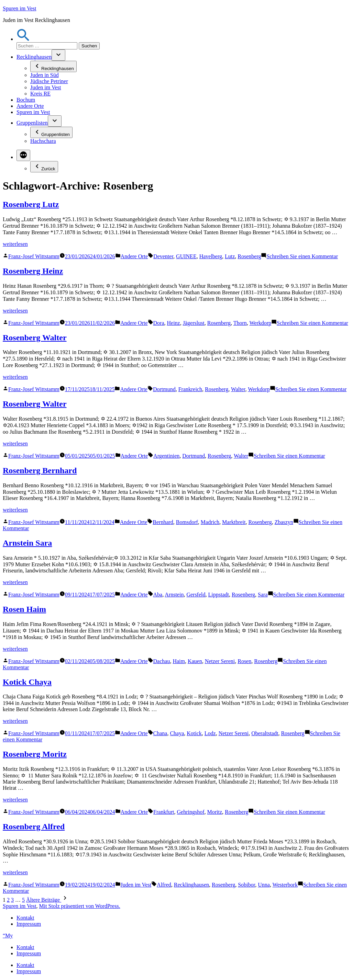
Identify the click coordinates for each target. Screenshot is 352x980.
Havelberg (211, 256)
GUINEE (186, 256)
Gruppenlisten (32, 123)
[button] (23, 39)
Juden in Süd (45, 75)
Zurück (44, 167)
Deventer (163, 256)
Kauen (195, 661)
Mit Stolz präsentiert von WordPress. (79, 906)
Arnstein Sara (27, 543)
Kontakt (25, 918)
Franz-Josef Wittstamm (34, 256)
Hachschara (43, 141)
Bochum (26, 100)
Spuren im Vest (19, 8)
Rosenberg (249, 256)
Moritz (215, 812)
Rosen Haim (24, 609)
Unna (264, 885)
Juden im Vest (46, 87)
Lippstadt (219, 595)
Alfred (164, 885)
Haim (179, 661)
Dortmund (164, 389)
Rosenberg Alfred (34, 827)
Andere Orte (30, 106)
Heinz (174, 323)
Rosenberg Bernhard (40, 470)
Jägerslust (194, 323)
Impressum (29, 924)
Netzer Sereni (220, 661)
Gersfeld (196, 595)
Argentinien (166, 456)
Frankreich (190, 389)
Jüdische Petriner (49, 81)
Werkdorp (261, 323)
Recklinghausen (34, 57)
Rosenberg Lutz (31, 204)
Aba (158, 595)
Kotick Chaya (27, 682)
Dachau (162, 661)
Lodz (210, 733)
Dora (159, 323)
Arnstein (174, 595)
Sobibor (246, 885)
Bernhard (163, 522)
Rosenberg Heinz (33, 271)
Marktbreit (234, 522)
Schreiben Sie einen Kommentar (302, 256)
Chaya (177, 733)
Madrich (210, 522)
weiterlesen (15, 244)
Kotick (194, 733)
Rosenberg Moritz (35, 754)
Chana (160, 733)
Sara (263, 595)
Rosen (244, 661)
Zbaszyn (284, 522)
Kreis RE (40, 94)
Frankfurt (164, 812)
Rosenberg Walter (35, 338)
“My (8, 936)
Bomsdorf (187, 522)
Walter (238, 389)
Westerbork (285, 885)
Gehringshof (191, 812)
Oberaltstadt (265, 733)
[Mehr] (23, 155)
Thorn (240, 323)
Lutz (230, 256)
